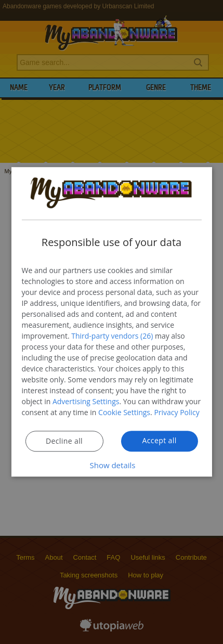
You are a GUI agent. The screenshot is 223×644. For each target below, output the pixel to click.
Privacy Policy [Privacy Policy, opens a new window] (176, 413)
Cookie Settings (124, 413)
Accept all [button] (159, 441)
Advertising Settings (86, 402)
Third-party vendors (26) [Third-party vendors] (112, 336)
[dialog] (111, 322)
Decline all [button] (64, 441)
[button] (112, 466)
